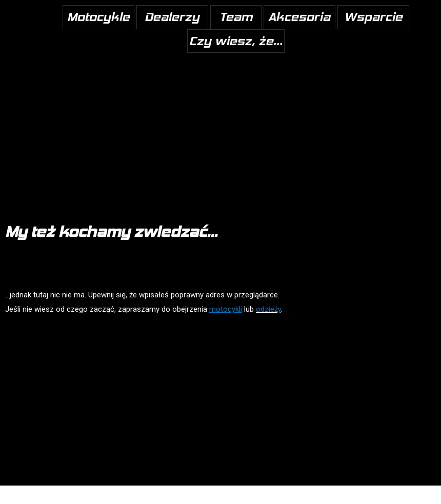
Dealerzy (172, 17)
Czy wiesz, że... (236, 41)
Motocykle (98, 17)
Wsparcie (373, 17)
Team (236, 17)
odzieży (268, 309)
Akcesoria (299, 17)
